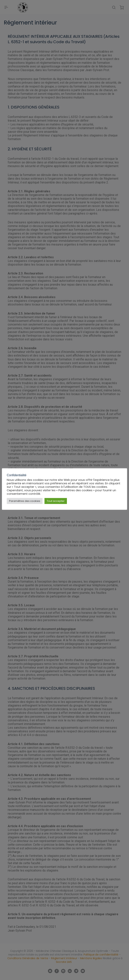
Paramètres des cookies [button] (25, 501)
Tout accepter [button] (56, 501)
